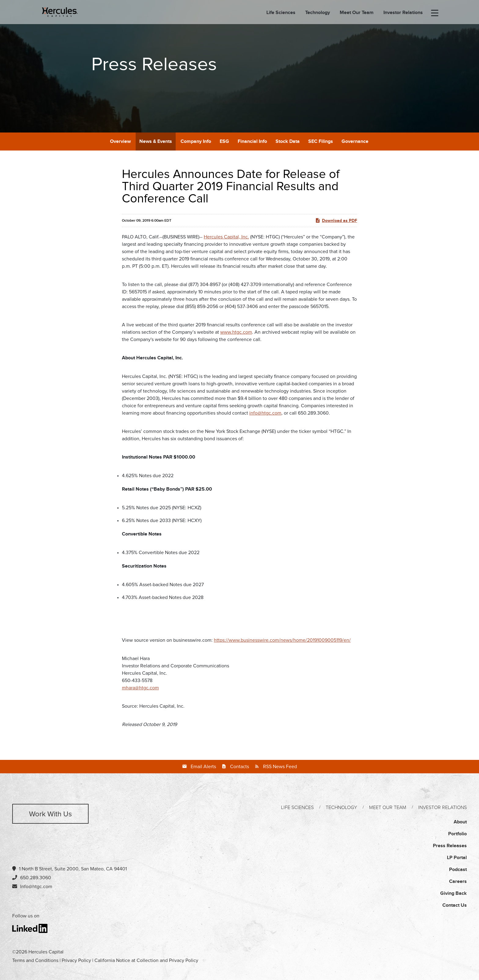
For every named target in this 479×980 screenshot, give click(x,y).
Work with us (50, 814)
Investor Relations (403, 13)
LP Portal (457, 858)
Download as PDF (336, 220)
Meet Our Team (357, 13)
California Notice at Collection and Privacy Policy (146, 960)
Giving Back (453, 893)
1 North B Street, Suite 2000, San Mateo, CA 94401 (69, 869)
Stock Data (288, 142)
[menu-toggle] (435, 13)
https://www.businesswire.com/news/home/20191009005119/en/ (282, 640)
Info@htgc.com (36, 887)
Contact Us (455, 905)
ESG (224, 142)
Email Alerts (203, 767)
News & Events (156, 142)
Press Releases (450, 846)
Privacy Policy (76, 960)
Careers (458, 882)
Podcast (458, 870)
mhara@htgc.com (140, 688)
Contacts (239, 767)
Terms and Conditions (35, 960)
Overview (120, 142)
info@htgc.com (265, 413)
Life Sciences (281, 13)
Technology (318, 13)
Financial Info (252, 142)
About (460, 822)
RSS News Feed (280, 767)
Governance (355, 142)
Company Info (196, 142)
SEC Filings (321, 142)
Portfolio (457, 834)
